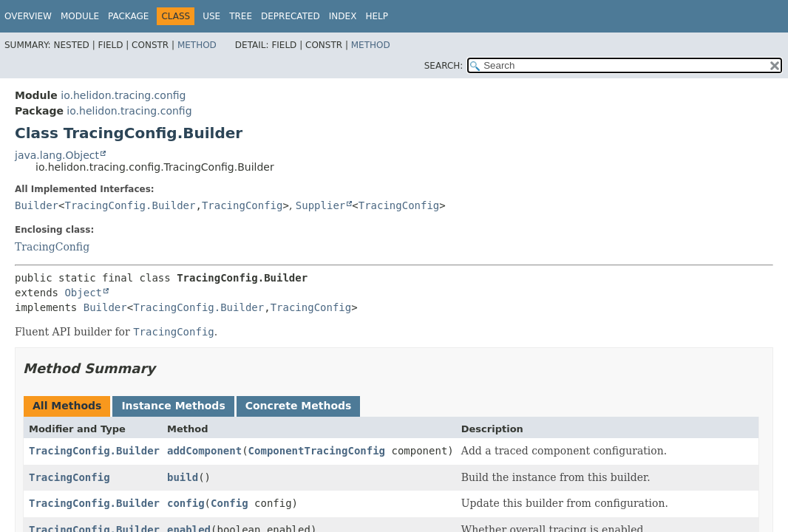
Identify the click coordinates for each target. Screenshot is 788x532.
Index (343, 16)
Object (83, 293)
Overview (28, 16)
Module (80, 16)
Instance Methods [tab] (173, 406)
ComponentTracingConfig (317, 451)
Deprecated (291, 16)
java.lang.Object (57, 155)
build (183, 477)
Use (211, 16)
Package (128, 16)
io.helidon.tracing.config (123, 95)
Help (377, 16)
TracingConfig (242, 205)
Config (230, 503)
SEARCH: (444, 66)
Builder (37, 205)
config (186, 503)
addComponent (204, 451)
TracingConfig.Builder (130, 205)
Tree (241, 16)
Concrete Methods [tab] (299, 406)
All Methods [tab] (67, 406)
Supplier (320, 205)
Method (197, 45)
